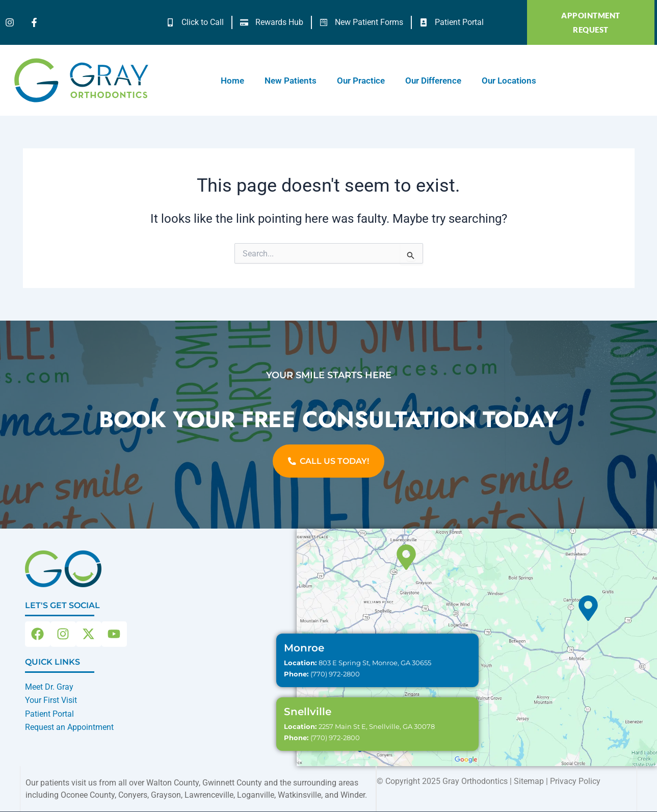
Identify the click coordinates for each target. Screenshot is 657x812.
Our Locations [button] (509, 81)
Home (232, 81)
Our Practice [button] (361, 81)
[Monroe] (588, 609)
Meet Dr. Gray (49, 687)
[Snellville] (406, 558)
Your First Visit (51, 700)
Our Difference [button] (433, 81)
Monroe (304, 648)
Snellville (308, 712)
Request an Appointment (69, 727)
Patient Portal (49, 714)
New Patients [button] (291, 81)
